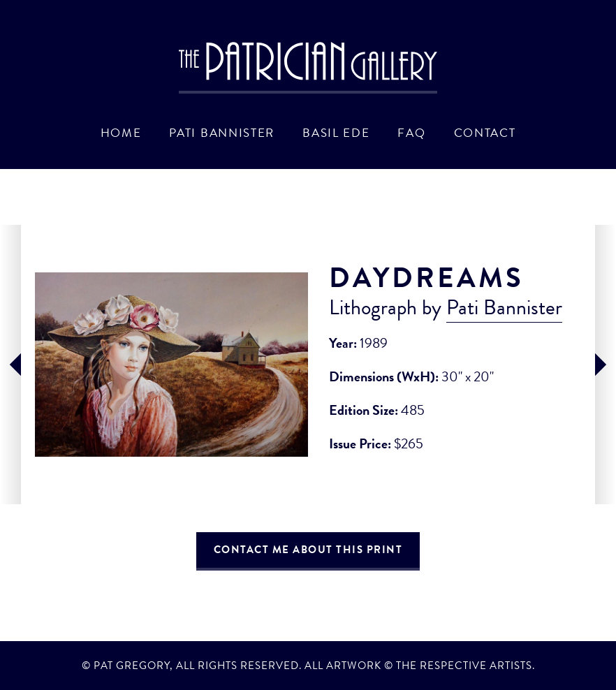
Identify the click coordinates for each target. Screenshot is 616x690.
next (606, 365)
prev (10, 365)
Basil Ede (336, 133)
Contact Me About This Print (308, 550)
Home (121, 133)
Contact (485, 133)
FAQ (411, 133)
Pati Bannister (222, 133)
